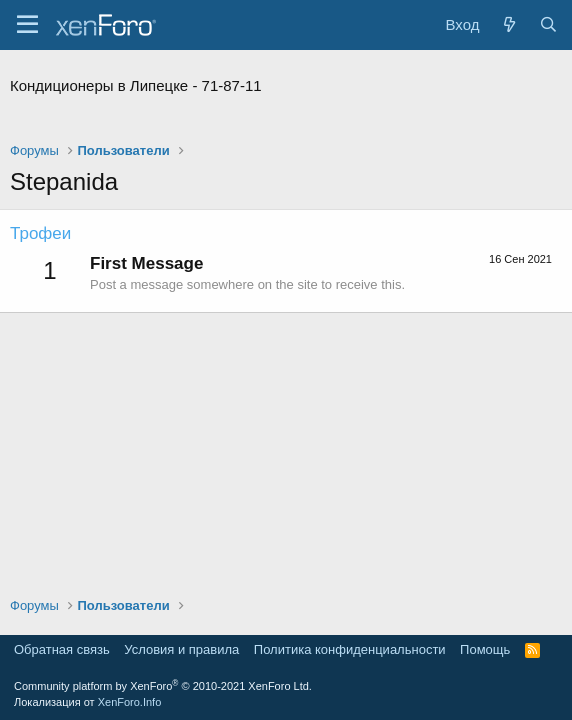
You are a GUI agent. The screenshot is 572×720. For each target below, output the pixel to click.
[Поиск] (548, 24)
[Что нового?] (508, 24)
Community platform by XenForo (163, 686)
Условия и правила (181, 649)
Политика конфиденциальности (350, 649)
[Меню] (27, 25)
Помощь (485, 649)
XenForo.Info (130, 702)
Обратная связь (62, 649)
